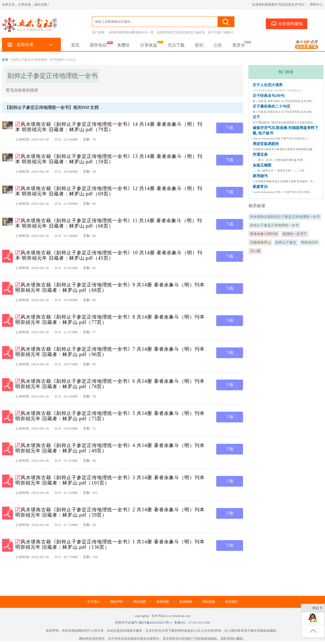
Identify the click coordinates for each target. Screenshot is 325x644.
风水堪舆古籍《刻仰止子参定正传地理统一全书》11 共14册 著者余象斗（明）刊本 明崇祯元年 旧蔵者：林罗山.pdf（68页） (109, 223)
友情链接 (186, 602)
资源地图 (163, 602)
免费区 (124, 45)
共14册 (255, 251)
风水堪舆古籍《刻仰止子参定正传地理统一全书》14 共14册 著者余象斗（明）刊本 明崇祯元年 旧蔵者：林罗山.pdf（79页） (109, 127)
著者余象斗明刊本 (264, 234)
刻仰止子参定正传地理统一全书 (274, 225)
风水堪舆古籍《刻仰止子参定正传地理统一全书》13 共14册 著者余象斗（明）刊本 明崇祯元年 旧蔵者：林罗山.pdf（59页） (109, 159)
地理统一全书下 (295, 234)
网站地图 (140, 602)
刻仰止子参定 (286, 242)
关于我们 (94, 602)
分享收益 (149, 45)
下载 (230, 128)
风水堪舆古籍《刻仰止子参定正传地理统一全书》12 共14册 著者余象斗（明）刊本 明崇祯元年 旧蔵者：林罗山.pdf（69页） (109, 191)
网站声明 (117, 602)
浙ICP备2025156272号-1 (155, 623)
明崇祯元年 (310, 242)
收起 (317, 608)
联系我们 (232, 602)
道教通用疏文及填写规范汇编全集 (181, 32)
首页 (75, 45)
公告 (218, 45)
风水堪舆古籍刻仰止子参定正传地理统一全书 (285, 217)
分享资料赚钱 (287, 24)
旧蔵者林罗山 (260, 242)
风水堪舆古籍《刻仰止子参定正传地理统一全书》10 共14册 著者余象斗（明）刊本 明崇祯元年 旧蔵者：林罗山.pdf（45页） (109, 255)
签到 (199, 45)
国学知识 (98, 45)
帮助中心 (316, 5)
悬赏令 (239, 45)
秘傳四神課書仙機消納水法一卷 (131, 32)
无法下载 (176, 45)
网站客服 (209, 602)
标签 (5, 60)
